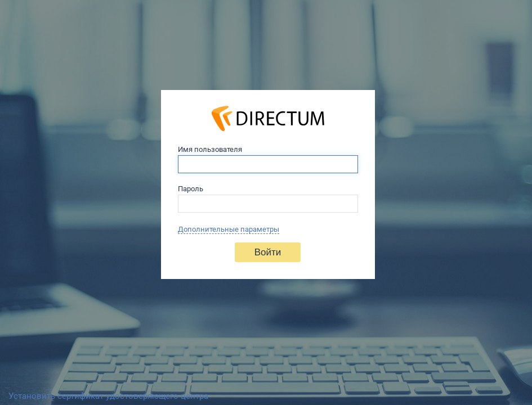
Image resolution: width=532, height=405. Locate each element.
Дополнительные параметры (229, 229)
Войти (268, 252)
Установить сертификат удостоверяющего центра (108, 396)
